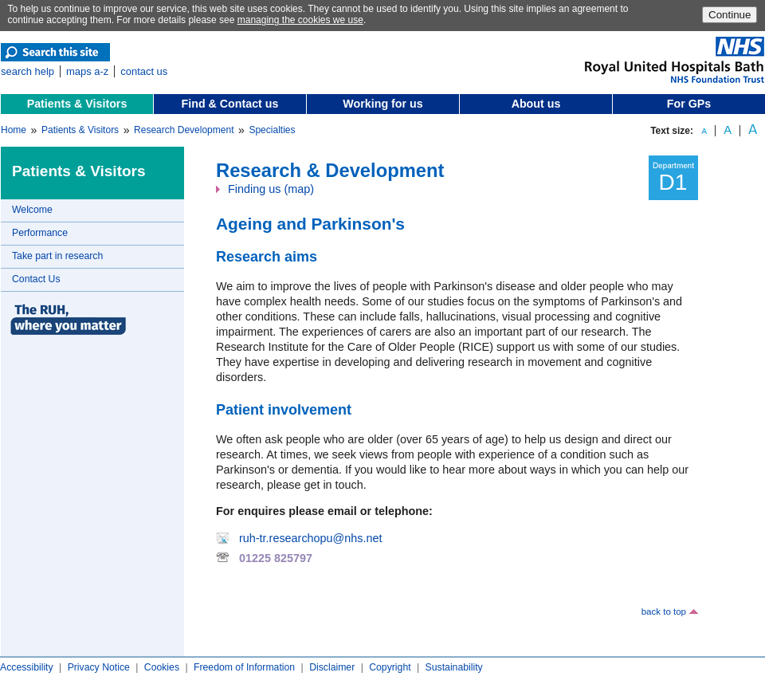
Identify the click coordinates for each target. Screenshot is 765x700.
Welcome (32, 210)
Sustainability (454, 667)
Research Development (184, 130)
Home (14, 130)
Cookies (162, 667)
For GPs (689, 104)
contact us (144, 71)
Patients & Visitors (77, 104)
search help (27, 71)
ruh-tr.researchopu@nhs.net (310, 538)
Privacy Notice (99, 667)
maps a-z (87, 71)
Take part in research (57, 256)
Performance (40, 233)
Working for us (382, 104)
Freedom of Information (244, 667)
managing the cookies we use (300, 20)
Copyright (390, 667)
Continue (730, 15)
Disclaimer (332, 667)
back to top (664, 612)
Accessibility (27, 667)
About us (536, 104)
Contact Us (36, 279)
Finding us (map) (271, 189)
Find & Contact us (230, 104)
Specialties (272, 130)
